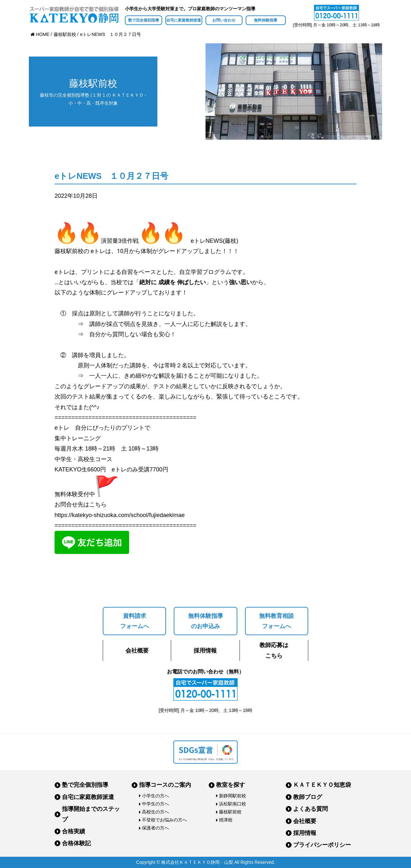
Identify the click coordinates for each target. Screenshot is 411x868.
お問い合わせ (224, 20)
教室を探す (231, 785)
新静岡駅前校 (232, 796)
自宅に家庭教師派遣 (184, 20)
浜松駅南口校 (232, 804)
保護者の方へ (155, 828)
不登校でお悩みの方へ (164, 820)
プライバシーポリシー (322, 845)
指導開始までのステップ (91, 814)
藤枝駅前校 (230, 812)
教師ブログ (308, 797)
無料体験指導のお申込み (205, 621)
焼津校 (226, 820)
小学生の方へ (155, 796)
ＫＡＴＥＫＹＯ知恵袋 (322, 785)
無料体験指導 (266, 20)
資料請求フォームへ (135, 621)
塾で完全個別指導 (144, 20)
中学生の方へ (155, 804)
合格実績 (74, 831)
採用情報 (205, 651)
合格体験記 (76, 843)
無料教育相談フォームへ (276, 621)
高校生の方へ (155, 812)
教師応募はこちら (274, 650)
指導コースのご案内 (165, 785)
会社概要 (137, 651)
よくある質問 (310, 809)
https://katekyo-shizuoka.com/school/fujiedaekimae (120, 515)
